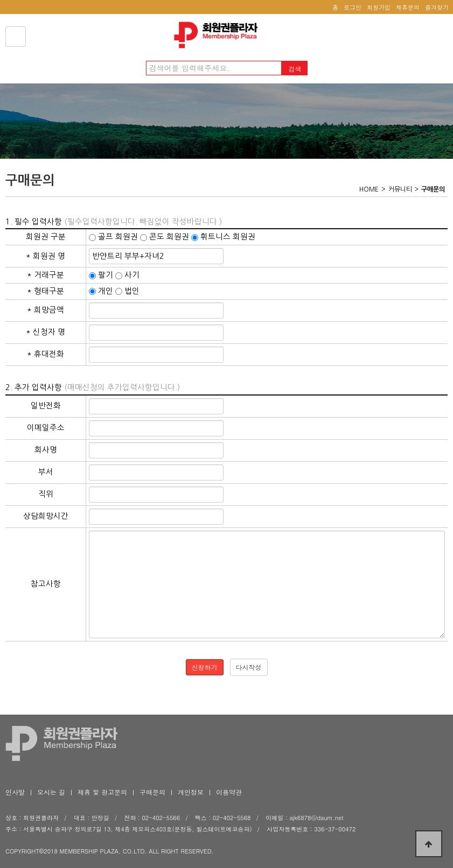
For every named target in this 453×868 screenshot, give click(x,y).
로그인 (353, 7)
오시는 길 (51, 792)
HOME (369, 189)
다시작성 (249, 667)
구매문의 (152, 792)
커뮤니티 (400, 189)
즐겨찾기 (437, 7)
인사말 (15, 792)
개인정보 (191, 792)
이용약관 (229, 792)
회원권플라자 (219, 35)
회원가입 (379, 7)
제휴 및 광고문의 (102, 792)
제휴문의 (408, 7)
